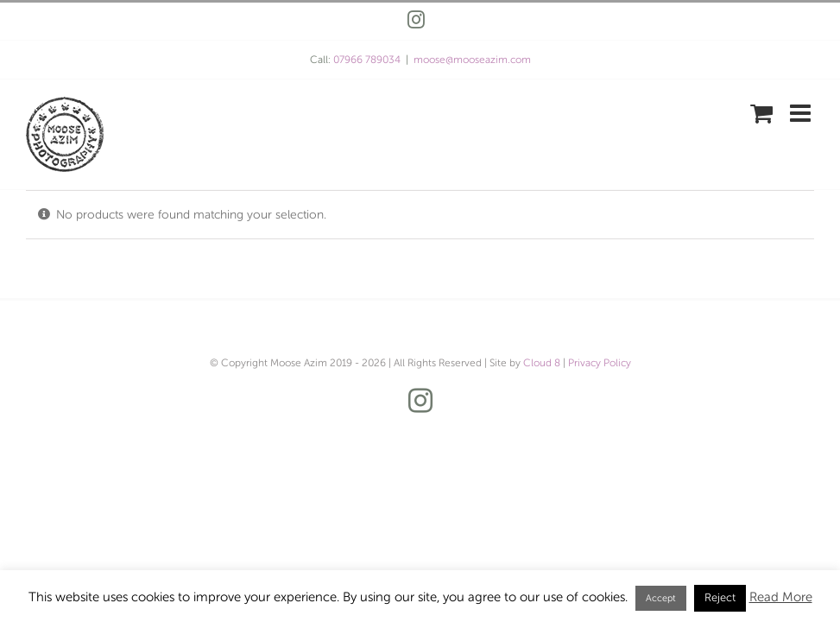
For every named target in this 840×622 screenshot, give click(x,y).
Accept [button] (661, 598)
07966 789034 (367, 60)
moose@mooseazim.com (472, 60)
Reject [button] (720, 598)
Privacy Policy (600, 363)
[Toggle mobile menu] (802, 113)
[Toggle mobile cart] (761, 113)
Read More (781, 597)
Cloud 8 (542, 363)
